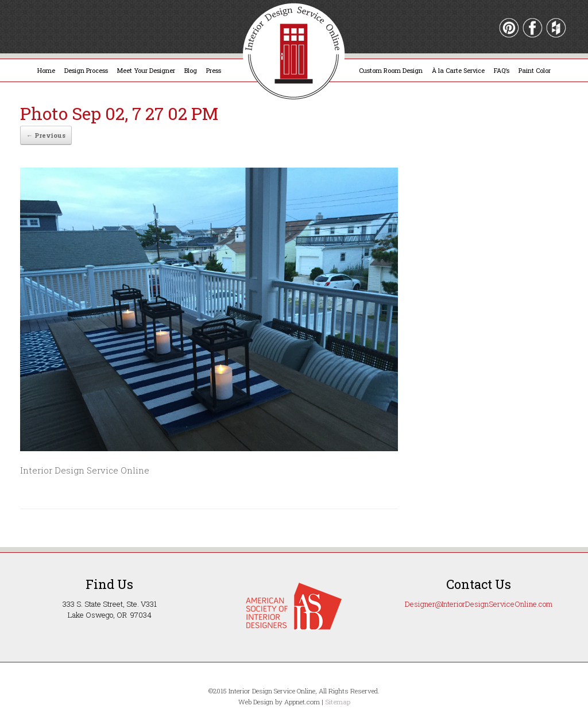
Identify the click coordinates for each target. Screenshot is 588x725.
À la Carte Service (458, 70)
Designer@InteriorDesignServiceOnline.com (479, 604)
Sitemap (338, 702)
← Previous (46, 135)
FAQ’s (502, 70)
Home (46, 70)
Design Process (86, 70)
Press (214, 70)
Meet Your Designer (146, 70)
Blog (191, 70)
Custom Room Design (391, 70)
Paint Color (535, 70)
